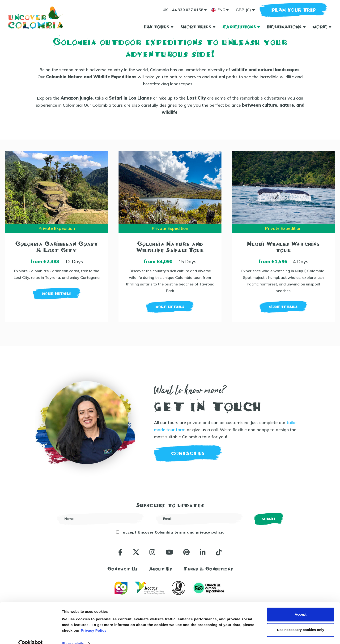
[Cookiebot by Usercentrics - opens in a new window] (31, 635)
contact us (188, 453)
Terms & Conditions (208, 569)
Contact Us (122, 569)
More (322, 27)
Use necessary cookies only (301, 621)
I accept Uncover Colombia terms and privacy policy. (170, 532)
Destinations (286, 27)
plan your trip (294, 10)
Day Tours (159, 27)
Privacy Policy (94, 622)
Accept (301, 606)
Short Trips (198, 27)
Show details (73, 635)
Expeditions (241, 27)
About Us (161, 569)
